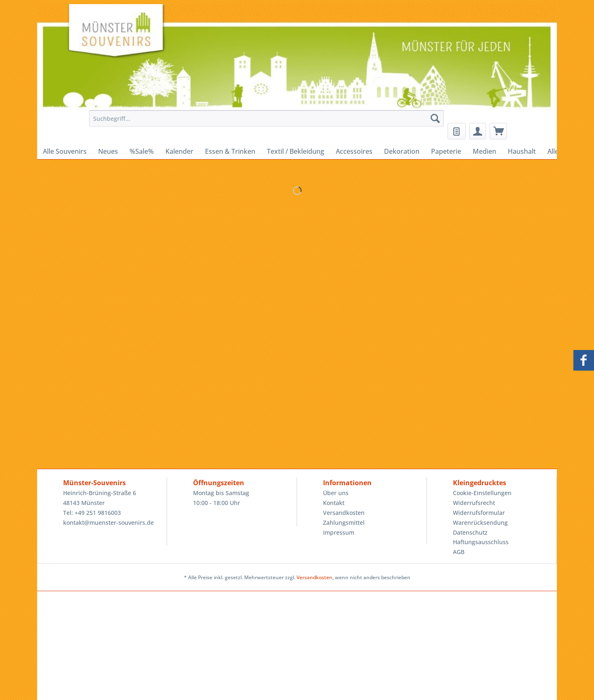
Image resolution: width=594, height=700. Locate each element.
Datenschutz (470, 532)
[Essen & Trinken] (230, 151)
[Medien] (484, 151)
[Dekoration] (402, 151)
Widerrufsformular (479, 513)
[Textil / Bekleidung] (296, 151)
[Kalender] (179, 151)
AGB (459, 552)
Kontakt (334, 503)
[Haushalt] (522, 151)
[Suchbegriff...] (266, 118)
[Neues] (108, 151)
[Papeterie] (446, 151)
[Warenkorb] (498, 131)
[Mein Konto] (478, 131)
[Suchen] (435, 118)
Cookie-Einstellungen (482, 493)
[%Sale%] (142, 151)
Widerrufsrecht (474, 503)
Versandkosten (344, 513)
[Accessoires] (354, 151)
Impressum (339, 532)
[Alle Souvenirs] (65, 151)
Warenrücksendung (480, 523)
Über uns (336, 493)
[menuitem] (264, 122)
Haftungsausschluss (481, 542)
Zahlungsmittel (344, 523)
